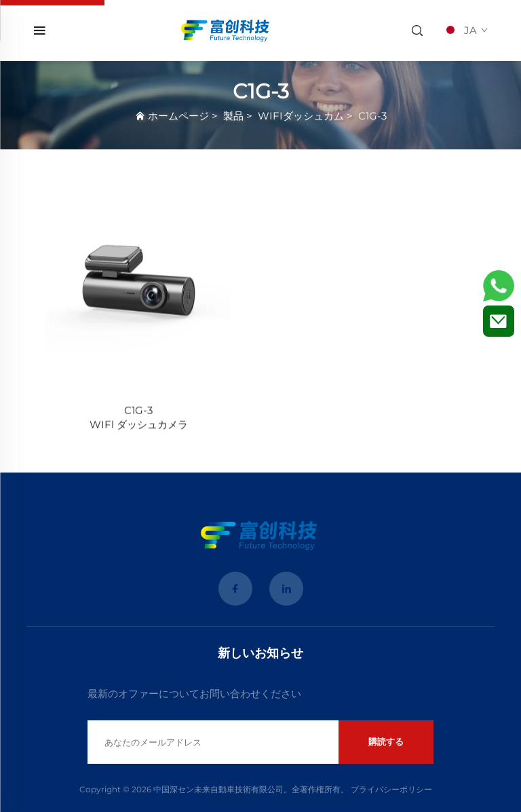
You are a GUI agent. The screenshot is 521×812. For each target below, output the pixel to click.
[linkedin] (286, 589)
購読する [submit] (386, 741)
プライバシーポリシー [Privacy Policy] (391, 789)
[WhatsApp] (499, 286)
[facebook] (235, 589)
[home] (226, 30)
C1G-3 (372, 116)
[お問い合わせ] (499, 321)
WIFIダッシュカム (301, 116)
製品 (233, 116)
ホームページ (178, 116)
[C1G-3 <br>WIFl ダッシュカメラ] (138, 282)
